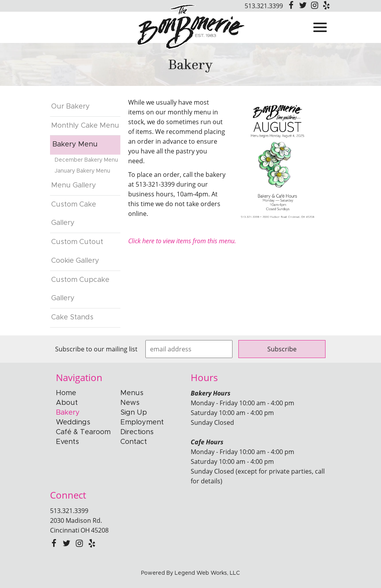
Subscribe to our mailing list (96, 349)
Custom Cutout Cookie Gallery (77, 251)
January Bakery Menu (82, 171)
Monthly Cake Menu (85, 126)
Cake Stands (72, 317)
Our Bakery (71, 107)
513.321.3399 (264, 6)
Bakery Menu (75, 144)
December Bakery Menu (86, 160)
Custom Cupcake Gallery (80, 289)
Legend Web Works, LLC (207, 573)
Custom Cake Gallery (74, 214)
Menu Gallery (74, 185)
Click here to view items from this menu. (182, 241)
